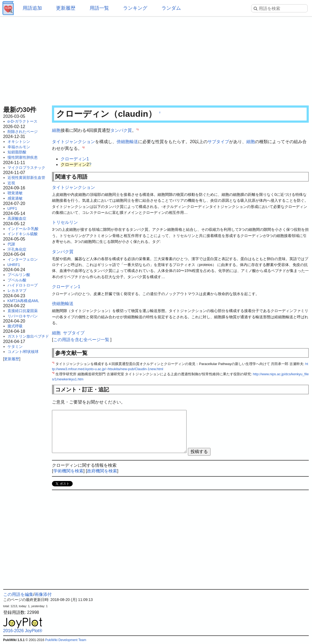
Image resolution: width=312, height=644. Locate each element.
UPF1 (12, 208)
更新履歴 (66, 8)
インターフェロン (23, 259)
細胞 (56, 130)
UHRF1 (14, 265)
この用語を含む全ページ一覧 (81, 340)
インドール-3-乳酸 (23, 229)
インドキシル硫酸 (23, 234)
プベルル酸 (17, 280)
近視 (11, 183)
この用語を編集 (18, 594)
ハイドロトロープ (23, 285)
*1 (137, 129)
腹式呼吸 (15, 326)
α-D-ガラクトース (23, 121)
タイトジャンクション (73, 142)
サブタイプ (218, 142)
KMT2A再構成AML (23, 301)
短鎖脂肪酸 (17, 152)
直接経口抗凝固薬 (23, 311)
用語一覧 (99, 8)
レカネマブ (17, 291)
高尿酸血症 (17, 218)
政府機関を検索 (102, 471)
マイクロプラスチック (26, 168)
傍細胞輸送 (127, 142)
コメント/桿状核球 (23, 352)
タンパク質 (121, 130)
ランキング (135, 8)
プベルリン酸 (19, 275)
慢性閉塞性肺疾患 (23, 157)
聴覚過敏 (15, 193)
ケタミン (15, 346)
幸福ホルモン (19, 147)
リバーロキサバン (23, 316)
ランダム (171, 8)
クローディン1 (75, 159)
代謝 (11, 244)
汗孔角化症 (17, 249)
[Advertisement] (156, 59)
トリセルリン (65, 222)
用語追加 (32, 8)
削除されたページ (23, 132)
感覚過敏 (15, 198)
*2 (83, 147)
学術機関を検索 (68, 471)
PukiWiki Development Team (66, 640)
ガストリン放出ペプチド (28, 336)
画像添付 (43, 594)
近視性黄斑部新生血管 (26, 178)
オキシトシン (19, 141)
